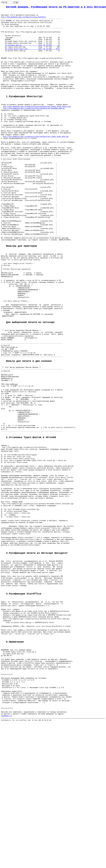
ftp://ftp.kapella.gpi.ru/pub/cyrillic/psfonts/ (24, 19)
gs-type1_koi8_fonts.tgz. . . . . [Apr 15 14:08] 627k (32, 57)
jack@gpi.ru (6, 852)
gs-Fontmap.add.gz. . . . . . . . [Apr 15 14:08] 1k (32, 53)
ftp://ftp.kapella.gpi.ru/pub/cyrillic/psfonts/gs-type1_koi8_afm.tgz (36, 162)
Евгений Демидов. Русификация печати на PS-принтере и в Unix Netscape (56, 7)
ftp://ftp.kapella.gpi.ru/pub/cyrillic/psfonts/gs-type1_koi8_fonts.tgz (37, 126)
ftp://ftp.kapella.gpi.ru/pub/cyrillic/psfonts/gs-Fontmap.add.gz (34, 128)
